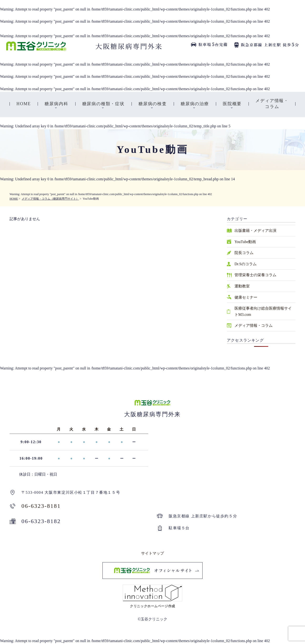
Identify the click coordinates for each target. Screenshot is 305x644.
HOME (14, 199)
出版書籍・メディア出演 (255, 231)
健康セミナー (246, 297)
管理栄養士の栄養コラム (255, 275)
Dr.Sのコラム (246, 264)
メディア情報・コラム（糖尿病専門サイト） (50, 199)
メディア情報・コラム (254, 325)
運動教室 (242, 286)
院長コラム (244, 253)
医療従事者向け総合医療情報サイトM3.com (263, 311)
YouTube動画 (245, 242)
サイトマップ (152, 553)
